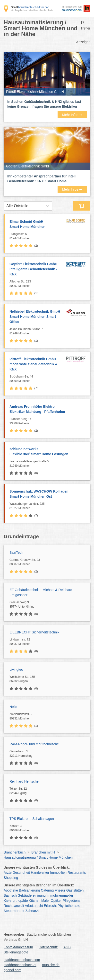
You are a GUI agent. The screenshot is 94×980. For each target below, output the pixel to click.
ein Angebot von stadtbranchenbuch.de (32, 10)
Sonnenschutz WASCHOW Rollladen (47, 494)
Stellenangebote (16, 952)
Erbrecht (50, 906)
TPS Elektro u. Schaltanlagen (32, 819)
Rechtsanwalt (14, 906)
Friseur (60, 890)
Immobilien (58, 873)
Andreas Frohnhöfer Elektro (47, 409)
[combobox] (6, 206)
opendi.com (12, 970)
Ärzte (8, 873)
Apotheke (11, 890)
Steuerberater (14, 911)
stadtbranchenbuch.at (20, 965)
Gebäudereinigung (32, 895)
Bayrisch (10, 895)
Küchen (35, 901)
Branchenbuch (15, 852)
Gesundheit (21, 873)
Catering (47, 890)
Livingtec (16, 670)
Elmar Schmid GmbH (37, 224)
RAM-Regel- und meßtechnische (34, 744)
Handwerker (40, 873)
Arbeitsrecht (34, 906)
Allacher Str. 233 (37, 284)
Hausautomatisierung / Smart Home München (38, 857)
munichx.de (51, 965)
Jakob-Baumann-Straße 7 (37, 331)
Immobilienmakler (60, 895)
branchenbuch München (30, 7)
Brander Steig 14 (49, 421)
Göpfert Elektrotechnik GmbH (37, 269)
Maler (46, 901)
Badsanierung (29, 890)
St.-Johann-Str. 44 (37, 379)
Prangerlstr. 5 (37, 236)
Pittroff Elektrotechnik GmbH (37, 364)
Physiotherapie (69, 906)
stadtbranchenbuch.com (22, 960)
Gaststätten (75, 890)
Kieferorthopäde (16, 901)
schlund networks (47, 452)
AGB (67, 947)
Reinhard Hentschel (24, 781)
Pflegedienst (72, 901)
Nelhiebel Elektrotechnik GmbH (37, 317)
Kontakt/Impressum (18, 947)
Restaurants (77, 873)
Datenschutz (48, 947)
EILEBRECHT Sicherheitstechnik (34, 632)
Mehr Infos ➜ (72, 115)
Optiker (56, 901)
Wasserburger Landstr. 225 (49, 506)
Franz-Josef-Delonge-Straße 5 (49, 464)
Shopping (11, 878)
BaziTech (16, 553)
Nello (13, 707)
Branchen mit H (43, 852)
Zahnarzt (32, 911)
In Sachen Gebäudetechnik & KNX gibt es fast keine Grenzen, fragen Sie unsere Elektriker (44, 104)
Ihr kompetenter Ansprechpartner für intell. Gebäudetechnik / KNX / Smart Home (42, 179)
